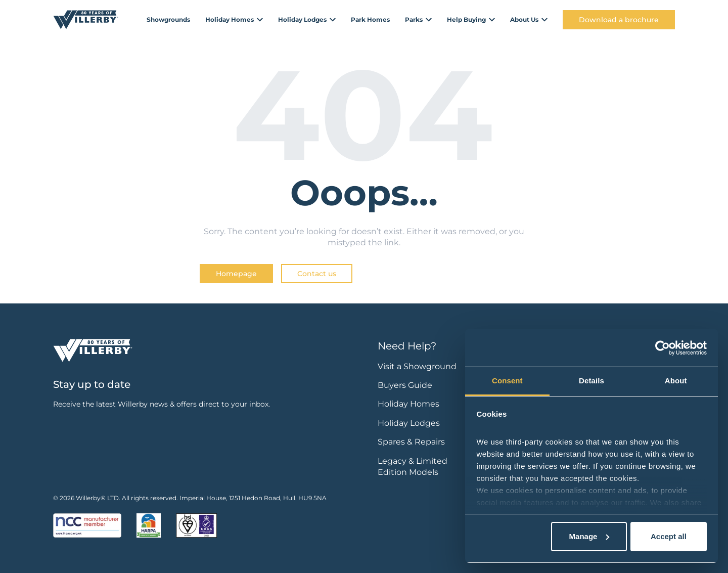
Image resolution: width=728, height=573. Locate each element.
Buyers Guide (405, 385)
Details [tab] (591, 381)
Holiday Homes (408, 404)
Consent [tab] (507, 381)
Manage (589, 536)
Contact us (317, 274)
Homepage (236, 274)
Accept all (669, 536)
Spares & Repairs (411, 442)
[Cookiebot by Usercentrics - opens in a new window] (663, 348)
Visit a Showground (417, 366)
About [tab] (676, 381)
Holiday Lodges (409, 423)
